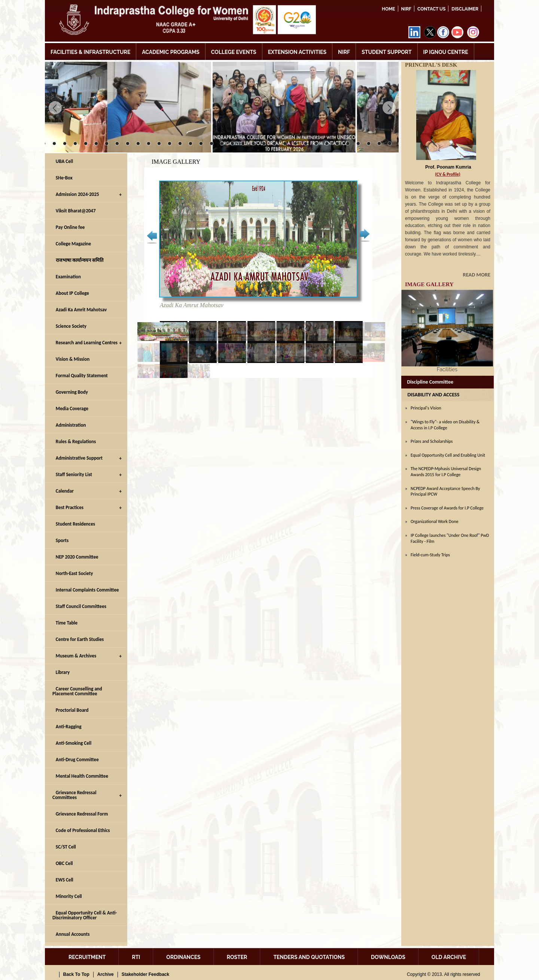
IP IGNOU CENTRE (446, 52)
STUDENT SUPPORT (386, 52)
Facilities (447, 369)
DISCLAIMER (465, 9)
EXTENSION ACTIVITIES (297, 52)
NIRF (406, 9)
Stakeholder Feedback (145, 974)
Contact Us (431, 9)
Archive (106, 974)
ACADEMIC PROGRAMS (171, 52)
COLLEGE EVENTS (234, 52)
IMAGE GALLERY (429, 284)
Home (389, 9)
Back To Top (76, 974)
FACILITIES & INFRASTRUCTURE (90, 52)
